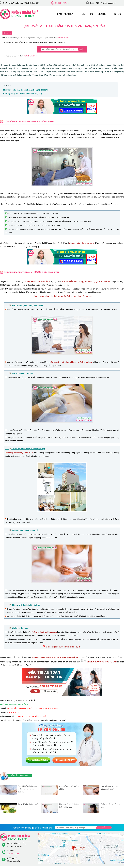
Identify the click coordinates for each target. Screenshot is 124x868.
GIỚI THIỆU (87, 14)
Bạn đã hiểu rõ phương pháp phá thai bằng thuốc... (27, 789)
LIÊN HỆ (102, 14)
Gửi (104, 828)
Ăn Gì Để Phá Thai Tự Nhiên (29, 804)
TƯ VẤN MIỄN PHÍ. (30, 56)
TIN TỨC (117, 14)
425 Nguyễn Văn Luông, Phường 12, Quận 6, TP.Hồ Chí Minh (32, 708)
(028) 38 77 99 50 (17, 712)
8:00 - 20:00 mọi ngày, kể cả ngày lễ (31, 716)
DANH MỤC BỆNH (66, 14)
